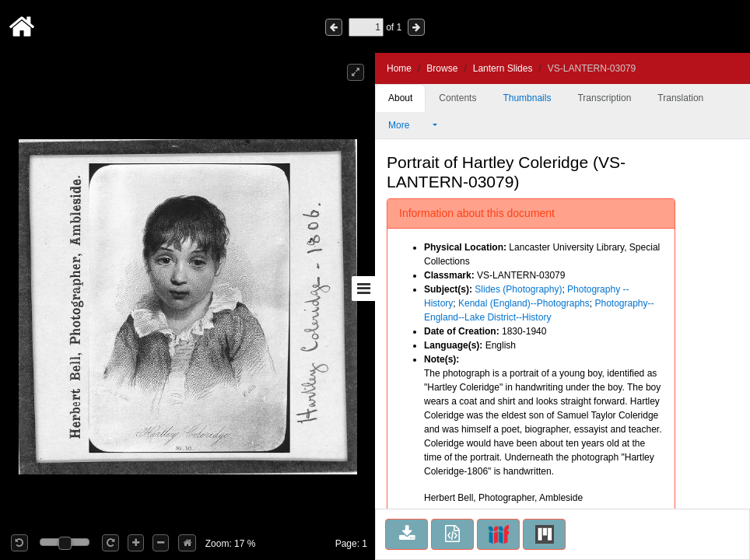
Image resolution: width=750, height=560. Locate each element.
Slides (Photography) (518, 289)
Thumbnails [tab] (527, 98)
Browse (442, 68)
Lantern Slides (503, 68)
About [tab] (400, 98)
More (409, 125)
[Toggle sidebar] (363, 289)
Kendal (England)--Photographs (524, 303)
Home (399, 68)
